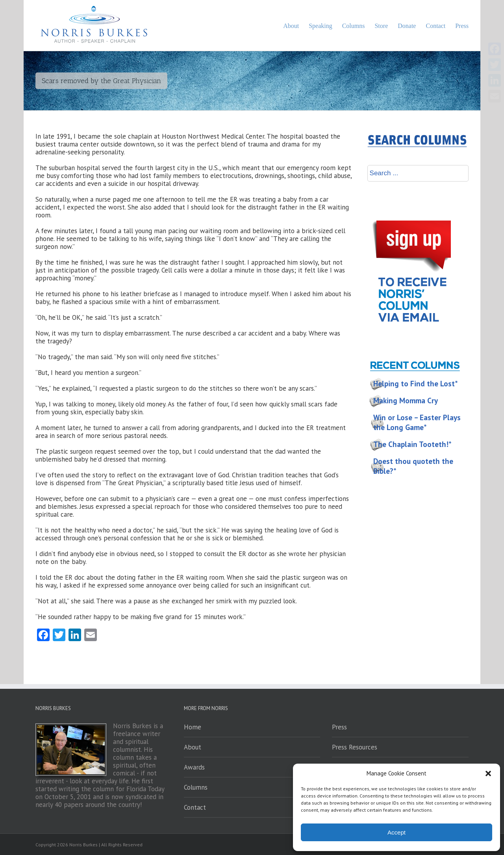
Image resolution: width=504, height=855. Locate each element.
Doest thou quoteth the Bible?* (413, 466)
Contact (195, 807)
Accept (397, 832)
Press (339, 727)
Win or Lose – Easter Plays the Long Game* (417, 422)
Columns (196, 787)
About (193, 747)
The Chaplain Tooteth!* (412, 444)
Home (193, 727)
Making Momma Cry (406, 401)
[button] (488, 773)
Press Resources (355, 747)
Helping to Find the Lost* (416, 384)
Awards (194, 767)
